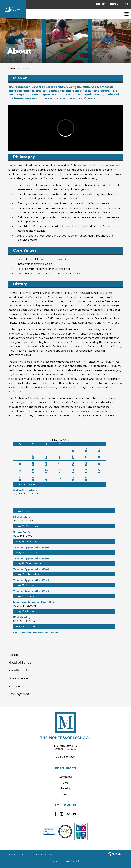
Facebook (55, 814)
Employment (19, 694)
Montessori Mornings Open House (35, 602)
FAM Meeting (22, 517)
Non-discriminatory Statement (65, 861)
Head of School (21, 662)
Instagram (62, 814)
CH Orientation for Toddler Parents (36, 633)
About (25, 69)
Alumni (14, 686)
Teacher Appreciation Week (31, 548)
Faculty (65, 788)
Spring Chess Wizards (26, 490)
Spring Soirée (22, 532)
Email (75, 814)
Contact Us (65, 777)
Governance (18, 678)
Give (65, 783)
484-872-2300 (67, 757)
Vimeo (68, 814)
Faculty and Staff (22, 670)
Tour (65, 794)
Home (12, 69)
